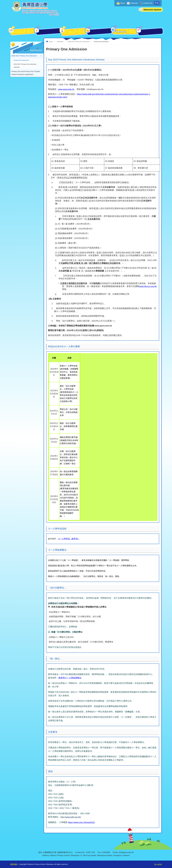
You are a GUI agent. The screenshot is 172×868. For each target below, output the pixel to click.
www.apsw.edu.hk (66, 89)
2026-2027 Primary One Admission (79, 42)
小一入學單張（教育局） (69, 539)
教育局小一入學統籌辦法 (70, 678)
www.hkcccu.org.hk (148, 286)
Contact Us (148, 3)
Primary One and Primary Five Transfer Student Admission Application (26, 74)
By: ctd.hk (158, 864)
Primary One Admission (21, 60)
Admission (60, 42)
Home (123, 3)
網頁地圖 (14, 864)
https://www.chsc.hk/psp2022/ (81, 822)
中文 (157, 3)
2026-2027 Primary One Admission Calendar (25, 66)
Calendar (134, 3)
